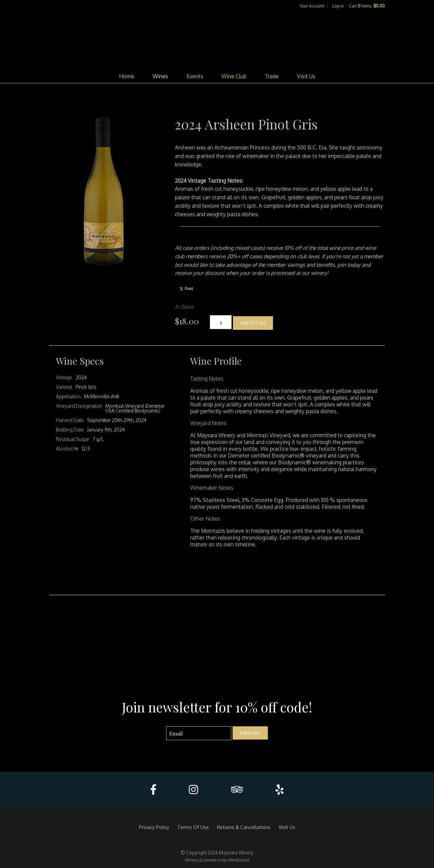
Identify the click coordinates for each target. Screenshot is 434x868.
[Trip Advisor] (237, 790)
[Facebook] (153, 790)
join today (349, 265)
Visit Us (306, 76)
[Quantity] (221, 322)
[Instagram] (193, 790)
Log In (338, 6)
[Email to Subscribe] (199, 733)
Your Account (312, 6)
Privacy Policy (154, 827)
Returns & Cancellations (244, 827)
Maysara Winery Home (217, 39)
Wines (160, 76)
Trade (272, 76)
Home (127, 76)
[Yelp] (280, 790)
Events (195, 76)
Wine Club (234, 76)
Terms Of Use (193, 827)
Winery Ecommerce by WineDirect (217, 860)
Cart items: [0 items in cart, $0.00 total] (367, 6)
